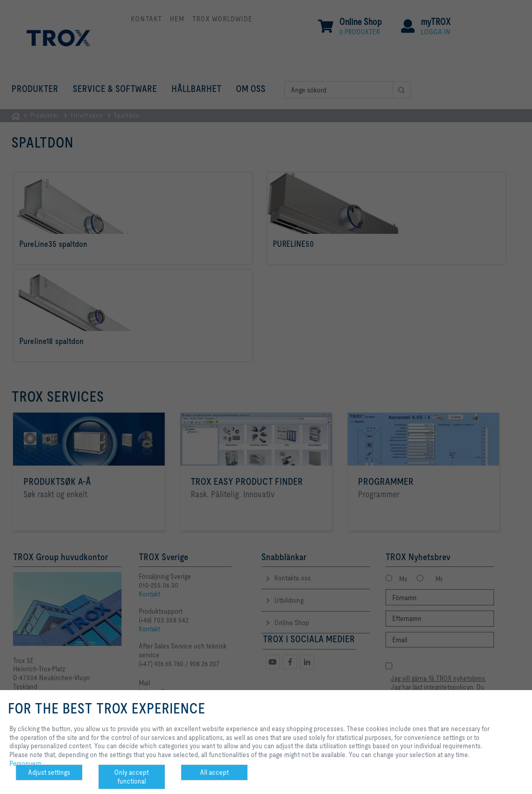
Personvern (25, 763)
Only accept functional (131, 777)
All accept (214, 772)
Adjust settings (49, 772)
